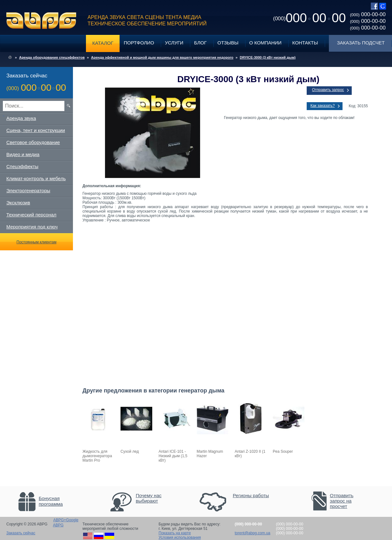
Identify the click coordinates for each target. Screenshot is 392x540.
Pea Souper (283, 451)
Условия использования (180, 537)
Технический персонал (31, 215)
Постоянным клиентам (36, 242)
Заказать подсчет (361, 43)
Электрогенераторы (28, 191)
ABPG (41, 21)
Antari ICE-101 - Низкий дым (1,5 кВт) (173, 456)
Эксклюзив (18, 203)
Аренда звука (21, 118)
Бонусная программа (51, 501)
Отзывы (228, 43)
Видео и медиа (23, 154)
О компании (265, 43)
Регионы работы (251, 495)
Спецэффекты (22, 166)
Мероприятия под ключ (32, 227)
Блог (200, 43)
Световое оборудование (33, 142)
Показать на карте (175, 533)
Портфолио (139, 43)
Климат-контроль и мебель (36, 178)
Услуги (174, 43)
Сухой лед (130, 451)
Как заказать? (323, 106)
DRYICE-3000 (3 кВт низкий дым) (268, 57)
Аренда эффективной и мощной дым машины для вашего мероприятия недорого (162, 57)
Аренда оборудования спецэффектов (52, 57)
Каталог (103, 43)
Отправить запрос (328, 90)
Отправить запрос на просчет (342, 501)
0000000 (309, 18)
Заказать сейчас (21, 533)
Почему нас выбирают (149, 498)
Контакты (305, 43)
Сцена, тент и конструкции (36, 130)
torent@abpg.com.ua (252, 533)
